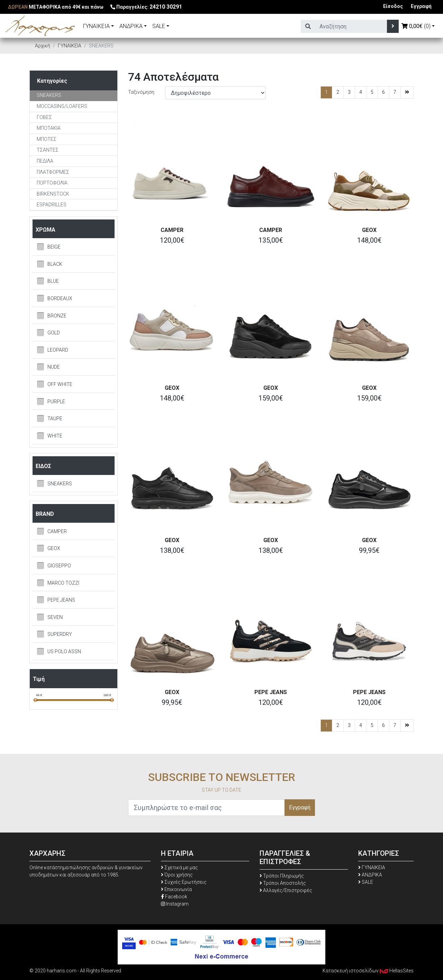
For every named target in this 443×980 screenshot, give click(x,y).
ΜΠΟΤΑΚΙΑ (49, 128)
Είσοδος (393, 6)
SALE (159, 26)
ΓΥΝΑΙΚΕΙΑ (96, 26)
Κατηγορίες (52, 81)
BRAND (45, 514)
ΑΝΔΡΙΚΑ (131, 26)
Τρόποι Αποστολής (283, 883)
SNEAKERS (49, 95)
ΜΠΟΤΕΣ (47, 139)
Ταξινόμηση (141, 92)
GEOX (369, 230)
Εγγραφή (421, 6)
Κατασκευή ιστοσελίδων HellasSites (368, 971)
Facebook (174, 897)
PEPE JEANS (271, 692)
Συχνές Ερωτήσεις (184, 882)
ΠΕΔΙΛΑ (45, 161)
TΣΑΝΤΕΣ (48, 150)
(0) (416, 26)
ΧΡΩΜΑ (46, 230)
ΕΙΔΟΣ (43, 466)
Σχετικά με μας (179, 867)
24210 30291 (166, 7)
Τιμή (39, 679)
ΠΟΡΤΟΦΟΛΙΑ (52, 183)
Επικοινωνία (176, 889)
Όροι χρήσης (177, 875)
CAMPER (172, 230)
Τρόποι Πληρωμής (282, 876)
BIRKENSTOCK (53, 194)
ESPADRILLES (52, 205)
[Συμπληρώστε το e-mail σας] (206, 808)
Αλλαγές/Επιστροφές (286, 890)
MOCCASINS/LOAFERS (62, 106)
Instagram (175, 904)
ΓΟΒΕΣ (44, 117)
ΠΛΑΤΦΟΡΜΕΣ (53, 172)
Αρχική (43, 46)
